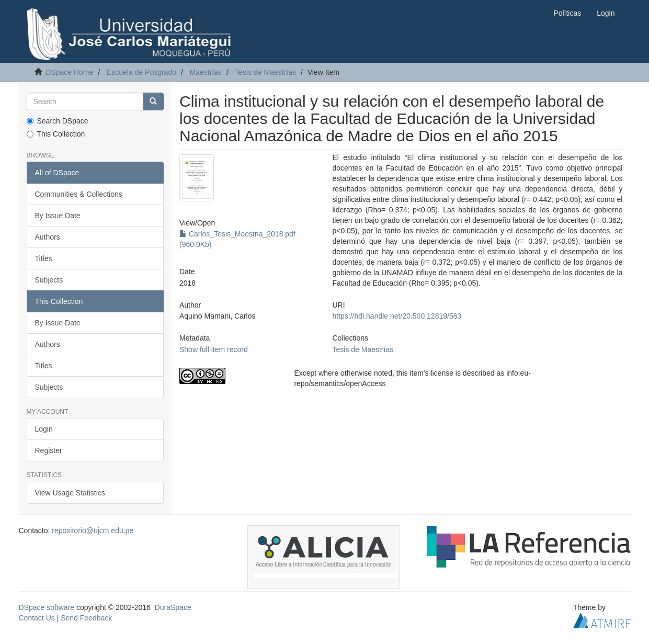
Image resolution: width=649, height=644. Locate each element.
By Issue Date (58, 216)
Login (44, 429)
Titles (44, 258)
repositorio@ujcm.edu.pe (93, 530)
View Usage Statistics (70, 493)
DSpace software (47, 607)
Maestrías (206, 72)
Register (49, 450)
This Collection (56, 134)
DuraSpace (173, 607)
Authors (48, 237)
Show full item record (214, 349)
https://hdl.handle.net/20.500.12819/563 (397, 316)
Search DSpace (58, 121)
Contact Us (37, 618)
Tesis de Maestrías (265, 72)
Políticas (567, 13)
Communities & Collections (79, 194)
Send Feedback (86, 618)
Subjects (49, 280)
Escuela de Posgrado (141, 72)
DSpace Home (69, 72)
